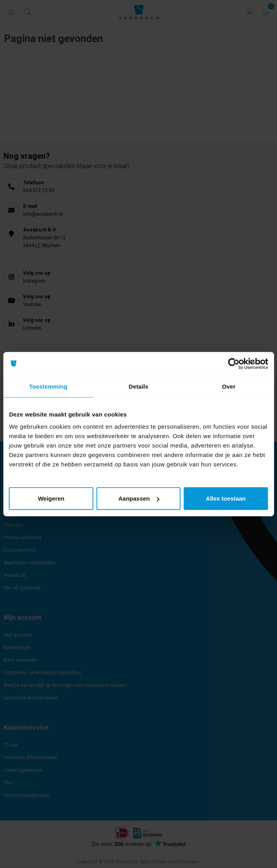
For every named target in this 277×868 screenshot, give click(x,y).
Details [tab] (139, 386)
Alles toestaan (226, 498)
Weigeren (51, 498)
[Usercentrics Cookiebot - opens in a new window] (234, 363)
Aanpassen (139, 498)
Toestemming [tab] (48, 386)
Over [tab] (229, 386)
